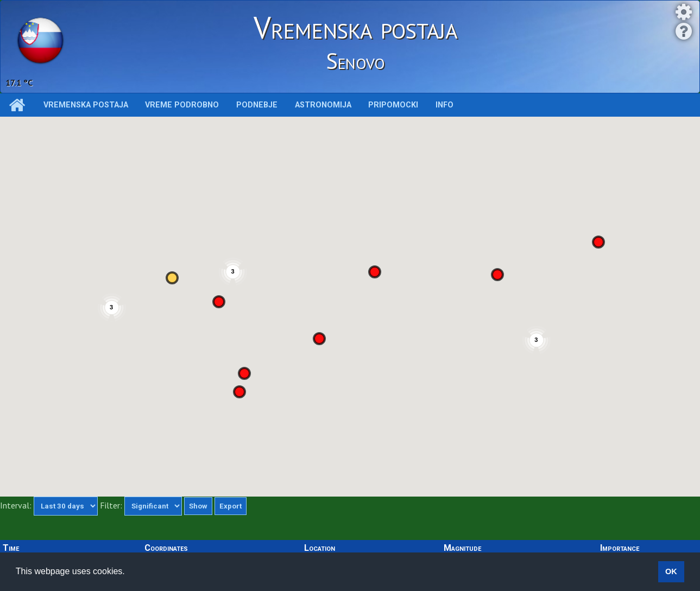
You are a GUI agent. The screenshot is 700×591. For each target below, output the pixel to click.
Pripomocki (393, 105)
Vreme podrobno (182, 105)
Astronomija (323, 105)
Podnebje (257, 105)
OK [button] (671, 571)
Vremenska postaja (86, 105)
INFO (444, 105)
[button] (598, 242)
